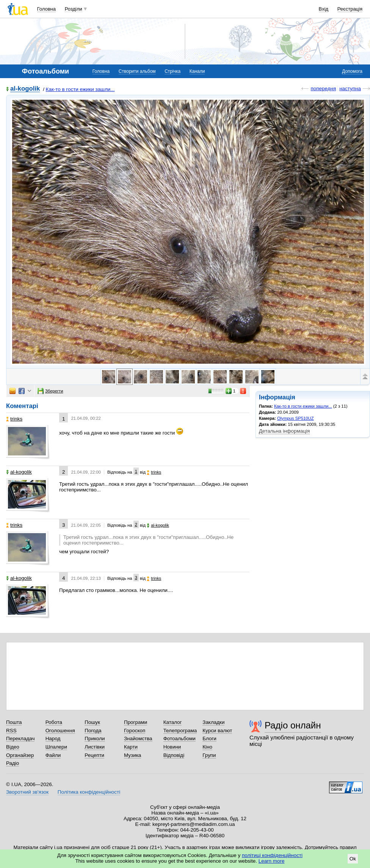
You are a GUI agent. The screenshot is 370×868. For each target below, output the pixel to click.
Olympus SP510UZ (296, 418)
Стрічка (172, 71)
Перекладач (20, 739)
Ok (353, 859)
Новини (172, 747)
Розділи (74, 9)
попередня (323, 89)
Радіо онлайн (293, 725)
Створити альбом (137, 71)
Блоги (209, 739)
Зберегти (50, 391)
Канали (197, 71)
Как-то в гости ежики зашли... (80, 89)
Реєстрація (350, 9)
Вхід (324, 9)
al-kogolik (25, 89)
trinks (14, 419)
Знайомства (138, 739)
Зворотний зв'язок (27, 792)
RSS (11, 731)
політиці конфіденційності (272, 855)
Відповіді (174, 755)
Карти (131, 747)
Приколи (95, 739)
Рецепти (94, 755)
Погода (93, 731)
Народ (53, 739)
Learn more (272, 861)
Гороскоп (135, 731)
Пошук (92, 722)
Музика (132, 755)
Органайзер (20, 755)
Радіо (13, 763)
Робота (54, 722)
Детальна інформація (284, 431)
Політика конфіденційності (89, 792)
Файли (53, 755)
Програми (136, 722)
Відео (13, 747)
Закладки (213, 722)
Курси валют (217, 731)
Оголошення (60, 731)
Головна (46, 9)
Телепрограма (180, 731)
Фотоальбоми (180, 739)
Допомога (352, 71)
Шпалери (56, 747)
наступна (350, 89)
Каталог (173, 722)
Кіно (207, 747)
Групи (209, 755)
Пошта (14, 722)
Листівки (95, 747)
